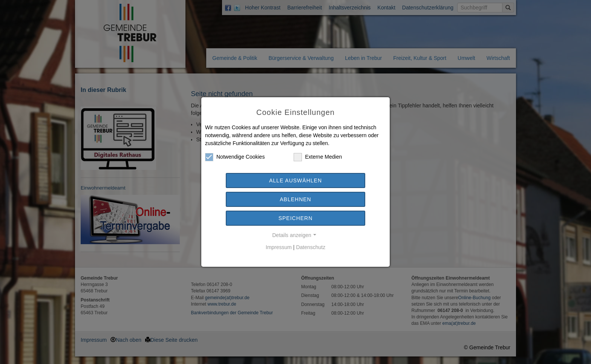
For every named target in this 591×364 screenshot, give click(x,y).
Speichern (296, 218)
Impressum (279, 247)
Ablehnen (295, 199)
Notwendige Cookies (235, 157)
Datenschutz (311, 247)
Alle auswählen (295, 180)
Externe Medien (318, 157)
